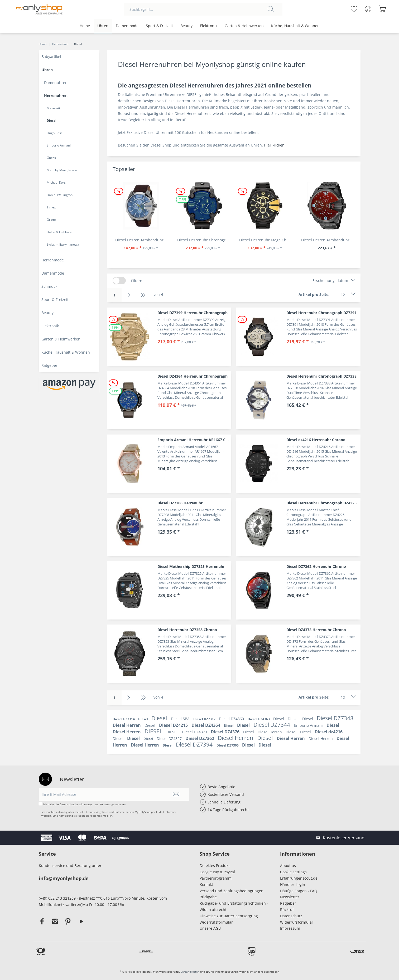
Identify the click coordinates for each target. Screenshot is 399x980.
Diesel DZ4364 (206, 725)
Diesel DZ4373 (195, 732)
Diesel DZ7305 (228, 745)
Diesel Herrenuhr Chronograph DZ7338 (321, 376)
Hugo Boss (55, 133)
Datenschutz (291, 916)
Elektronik (50, 326)
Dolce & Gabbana (60, 232)
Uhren (47, 70)
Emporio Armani (59, 145)
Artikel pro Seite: (314, 294)
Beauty (47, 313)
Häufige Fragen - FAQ (299, 891)
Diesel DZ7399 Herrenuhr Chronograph (193, 313)
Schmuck (49, 286)
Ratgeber (49, 365)
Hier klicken (274, 145)
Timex (51, 207)
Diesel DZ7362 (200, 738)
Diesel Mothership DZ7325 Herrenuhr (191, 566)
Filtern (137, 281)
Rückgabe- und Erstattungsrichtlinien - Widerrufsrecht (234, 906)
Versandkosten (190, 972)
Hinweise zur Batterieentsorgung (229, 916)
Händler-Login (293, 884)
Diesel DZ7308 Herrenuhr (180, 503)
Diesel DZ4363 (259, 719)
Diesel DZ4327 (170, 738)
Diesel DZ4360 (232, 719)
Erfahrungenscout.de (299, 878)
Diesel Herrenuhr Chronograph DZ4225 (321, 503)
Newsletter (290, 897)
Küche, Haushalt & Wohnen (66, 352)
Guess (51, 158)
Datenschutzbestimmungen (77, 804)
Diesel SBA (181, 719)
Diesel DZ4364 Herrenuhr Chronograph (193, 376)
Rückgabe (208, 897)
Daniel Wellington (60, 195)
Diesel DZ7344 (272, 725)
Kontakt (206, 884)
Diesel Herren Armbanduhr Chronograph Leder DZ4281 (142, 240)
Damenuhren (56, 83)
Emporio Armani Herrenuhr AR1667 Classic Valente (194, 440)
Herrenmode (53, 260)
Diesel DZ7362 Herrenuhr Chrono (316, 566)
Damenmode (53, 273)
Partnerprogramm (216, 878)
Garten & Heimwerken (61, 339)
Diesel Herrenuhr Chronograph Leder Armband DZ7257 (204, 240)
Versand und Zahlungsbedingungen (232, 891)
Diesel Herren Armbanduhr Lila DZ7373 (328, 240)
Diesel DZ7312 (205, 719)
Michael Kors (56, 182)
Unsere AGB (210, 928)
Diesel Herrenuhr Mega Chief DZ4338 (266, 240)
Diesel (52, 121)
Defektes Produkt (215, 866)
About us (288, 866)
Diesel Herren (127, 725)
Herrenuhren (56, 96)
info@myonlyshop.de (64, 878)
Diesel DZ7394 (195, 744)
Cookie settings (293, 872)
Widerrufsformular (216, 922)
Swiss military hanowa (63, 244)
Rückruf (287, 910)
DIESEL (154, 731)
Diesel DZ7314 (124, 719)
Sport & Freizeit (55, 299)
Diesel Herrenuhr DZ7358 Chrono (187, 630)
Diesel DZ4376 (226, 732)
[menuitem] (203, 9)
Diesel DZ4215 (174, 725)
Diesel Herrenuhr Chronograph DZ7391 (321, 313)
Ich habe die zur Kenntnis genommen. (85, 804)
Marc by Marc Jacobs (62, 170)
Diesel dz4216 (329, 732)
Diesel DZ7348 (335, 718)
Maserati (53, 108)
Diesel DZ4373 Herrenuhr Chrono (316, 630)
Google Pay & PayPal (217, 872)
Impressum (291, 928)
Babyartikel (51, 57)
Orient (51, 220)
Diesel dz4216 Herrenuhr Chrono (316, 440)
